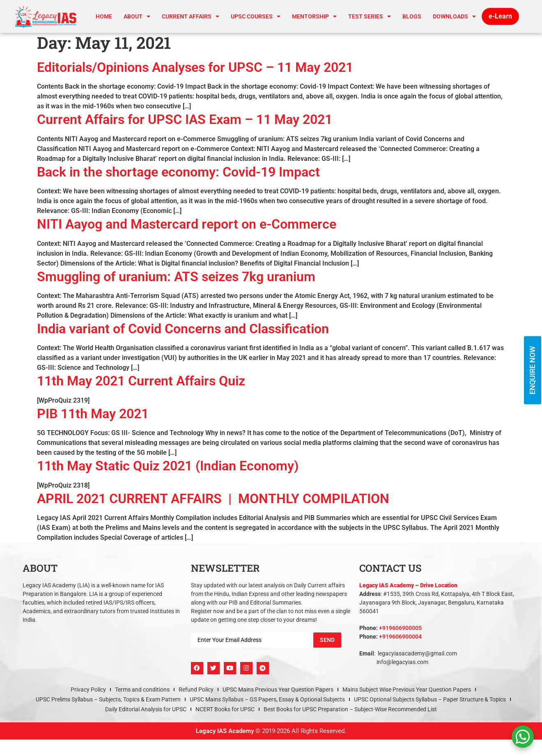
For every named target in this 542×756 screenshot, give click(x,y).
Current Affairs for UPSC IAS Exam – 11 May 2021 (185, 119)
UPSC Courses (256, 16)
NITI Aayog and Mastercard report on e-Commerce (187, 224)
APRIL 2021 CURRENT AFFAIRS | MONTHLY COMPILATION (213, 499)
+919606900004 (400, 637)
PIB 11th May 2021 (93, 414)
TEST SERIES (370, 16)
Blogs (412, 16)
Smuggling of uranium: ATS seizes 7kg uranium (176, 277)
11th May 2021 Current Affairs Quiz (141, 381)
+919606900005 (400, 628)
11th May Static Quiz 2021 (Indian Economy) (168, 466)
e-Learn (500, 16)
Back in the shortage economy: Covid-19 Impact (178, 172)
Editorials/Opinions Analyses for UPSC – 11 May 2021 (195, 67)
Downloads (454, 16)
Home (104, 16)
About (137, 16)
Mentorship (314, 16)
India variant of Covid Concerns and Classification (183, 329)
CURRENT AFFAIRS (191, 16)
